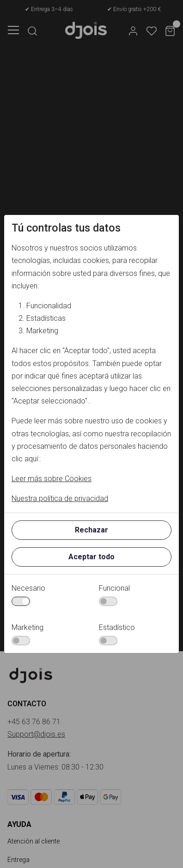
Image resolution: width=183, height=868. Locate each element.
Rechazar (91, 530)
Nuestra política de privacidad (60, 498)
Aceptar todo (91, 557)
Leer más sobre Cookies (52, 479)
